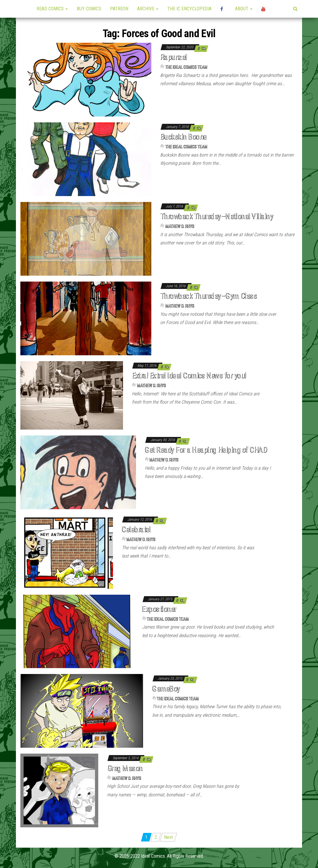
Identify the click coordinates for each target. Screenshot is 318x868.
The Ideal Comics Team (186, 67)
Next (168, 837)
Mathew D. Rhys (180, 226)
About (244, 9)
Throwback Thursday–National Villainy (217, 216)
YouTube (264, 9)
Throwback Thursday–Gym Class (208, 296)
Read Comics (52, 9)
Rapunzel (174, 57)
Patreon (119, 9)
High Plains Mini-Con (223, 9)
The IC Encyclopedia (189, 9)
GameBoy (166, 688)
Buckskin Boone (183, 137)
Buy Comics (89, 9)
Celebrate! (136, 529)
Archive (148, 9)
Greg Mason (125, 768)
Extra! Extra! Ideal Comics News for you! (189, 375)
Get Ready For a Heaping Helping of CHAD (206, 450)
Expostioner (159, 609)
